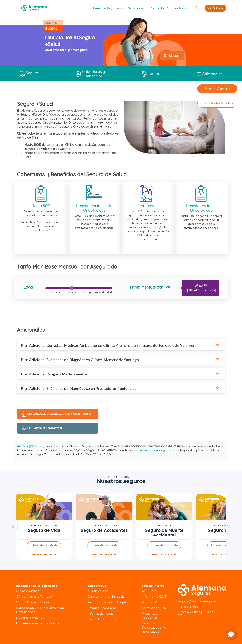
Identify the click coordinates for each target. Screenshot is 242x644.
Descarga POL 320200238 (42, 428)
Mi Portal (215, 8)
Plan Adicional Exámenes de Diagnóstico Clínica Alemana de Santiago (80, 360)
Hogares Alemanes (30, 618)
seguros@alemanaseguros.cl (198, 601)
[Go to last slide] (14, 526)
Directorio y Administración (107, 596)
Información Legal (101, 613)
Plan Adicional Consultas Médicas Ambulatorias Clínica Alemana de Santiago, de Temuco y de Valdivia (108, 345)
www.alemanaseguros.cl (157, 450)
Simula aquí (172, 55)
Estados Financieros (102, 608)
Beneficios (135, 8)
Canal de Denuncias (102, 619)
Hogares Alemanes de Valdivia (38, 623)
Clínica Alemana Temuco (34, 596)
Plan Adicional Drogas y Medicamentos (54, 374)
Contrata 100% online (217, 103)
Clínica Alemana (28, 591)
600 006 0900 (188, 607)
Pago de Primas (153, 602)
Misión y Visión (98, 591)
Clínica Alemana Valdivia (33, 602)
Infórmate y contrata (44, 545)
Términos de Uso (154, 608)
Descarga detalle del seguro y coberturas (56, 414)
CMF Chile (149, 591)
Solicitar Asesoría (217, 89)
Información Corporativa (167, 8)
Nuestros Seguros (108, 8)
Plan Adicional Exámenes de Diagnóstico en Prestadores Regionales (79, 388)
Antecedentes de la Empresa (109, 602)
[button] (231, 634)
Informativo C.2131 (155, 596)
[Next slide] (228, 526)
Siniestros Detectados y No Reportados (154, 627)
